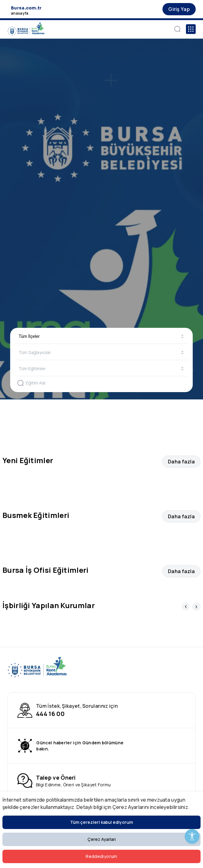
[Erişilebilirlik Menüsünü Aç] (192, 836)
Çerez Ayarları (102, 839)
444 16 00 (50, 714)
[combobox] (101, 336)
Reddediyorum (101, 856)
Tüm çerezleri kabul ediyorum (101, 822)
